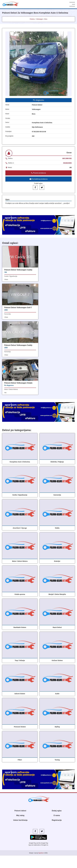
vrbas (6, 279)
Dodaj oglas (57, 735)
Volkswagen (39, 19)
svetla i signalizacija (11, 276)
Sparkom (41, 777)
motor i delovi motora (48, 314)
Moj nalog (20, 740)
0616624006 (67, 163)
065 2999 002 (67, 158)
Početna (32, 19)
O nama (57, 740)
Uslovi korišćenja (20, 745)
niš (43, 317)
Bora (46, 19)
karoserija (45, 276)
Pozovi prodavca (38, 173)
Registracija (57, 745)
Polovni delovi (20, 735)
